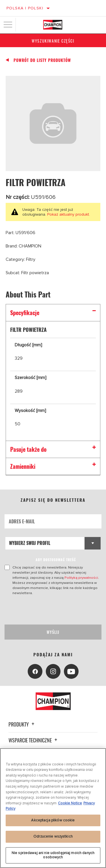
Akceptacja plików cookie (53, 820)
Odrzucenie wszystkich (53, 836)
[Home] (53, 25)
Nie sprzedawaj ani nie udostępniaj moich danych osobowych (53, 855)
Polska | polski (25, 8)
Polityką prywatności (81, 578)
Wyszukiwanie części (53, 41)
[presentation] (52, 610)
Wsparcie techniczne (34, 740)
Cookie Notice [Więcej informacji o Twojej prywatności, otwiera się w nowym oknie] (70, 803)
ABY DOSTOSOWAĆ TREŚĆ (56, 560)
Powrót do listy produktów (42, 60)
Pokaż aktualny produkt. (68, 214)
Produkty (22, 724)
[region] (53, 808)
